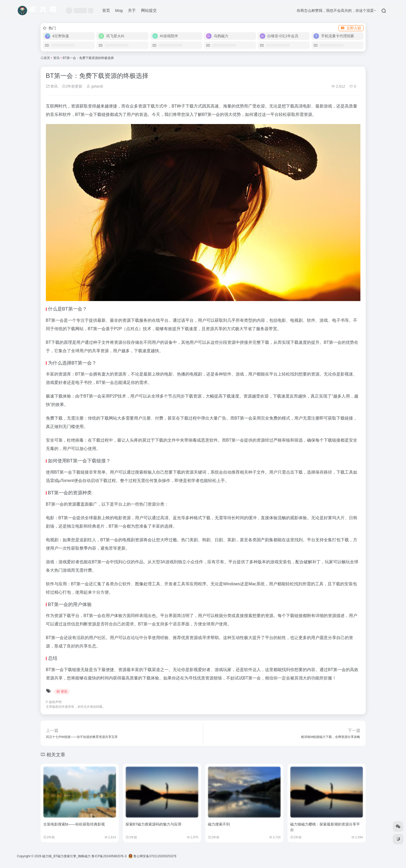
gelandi (95, 86)
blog (119, 10)
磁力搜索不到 (219, 824)
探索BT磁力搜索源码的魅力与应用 (154, 824)
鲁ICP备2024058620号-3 (109, 856)
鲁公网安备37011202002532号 (153, 856)
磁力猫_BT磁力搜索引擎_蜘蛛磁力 (66, 856)
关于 (132, 10)
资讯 (56, 58)
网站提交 (149, 10)
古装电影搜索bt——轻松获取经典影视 (74, 824)
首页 (106, 10)
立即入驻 (351, 28)
